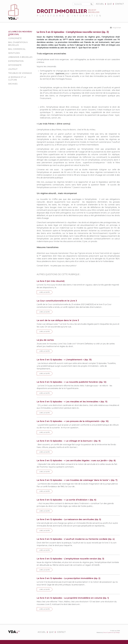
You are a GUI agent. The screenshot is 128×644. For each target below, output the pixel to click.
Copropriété (15, 38)
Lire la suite (44, 292)
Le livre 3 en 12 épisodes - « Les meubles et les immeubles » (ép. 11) (72, 402)
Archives (13, 84)
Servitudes (14, 53)
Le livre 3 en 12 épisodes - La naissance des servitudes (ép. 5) (69, 519)
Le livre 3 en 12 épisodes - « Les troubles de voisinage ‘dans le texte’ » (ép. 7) (77, 480)
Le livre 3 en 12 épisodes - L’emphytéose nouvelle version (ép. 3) (70, 559)
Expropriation (16, 61)
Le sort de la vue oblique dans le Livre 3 (58, 320)
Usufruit (13, 69)
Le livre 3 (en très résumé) (51, 281)
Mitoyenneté (15, 65)
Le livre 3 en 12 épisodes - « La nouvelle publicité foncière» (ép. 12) (71, 382)
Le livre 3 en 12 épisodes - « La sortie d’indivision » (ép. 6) (66, 500)
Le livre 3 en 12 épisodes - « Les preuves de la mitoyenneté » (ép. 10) (73, 421)
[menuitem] (100, 4)
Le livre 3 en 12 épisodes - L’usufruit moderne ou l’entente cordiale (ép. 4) (76, 539)
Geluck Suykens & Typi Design (111, 632)
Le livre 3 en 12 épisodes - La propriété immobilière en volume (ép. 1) (73, 598)
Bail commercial (17, 49)
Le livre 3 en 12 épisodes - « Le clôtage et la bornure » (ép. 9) (69, 441)
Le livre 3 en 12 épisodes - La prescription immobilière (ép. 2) (68, 578)
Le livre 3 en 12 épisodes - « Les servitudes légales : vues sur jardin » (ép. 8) (76, 460)
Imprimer (117, 28)
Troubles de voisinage (20, 73)
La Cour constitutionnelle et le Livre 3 (57, 301)
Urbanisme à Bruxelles (20, 57)
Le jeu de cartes (45, 340)
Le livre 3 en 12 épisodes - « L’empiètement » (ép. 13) (64, 360)
